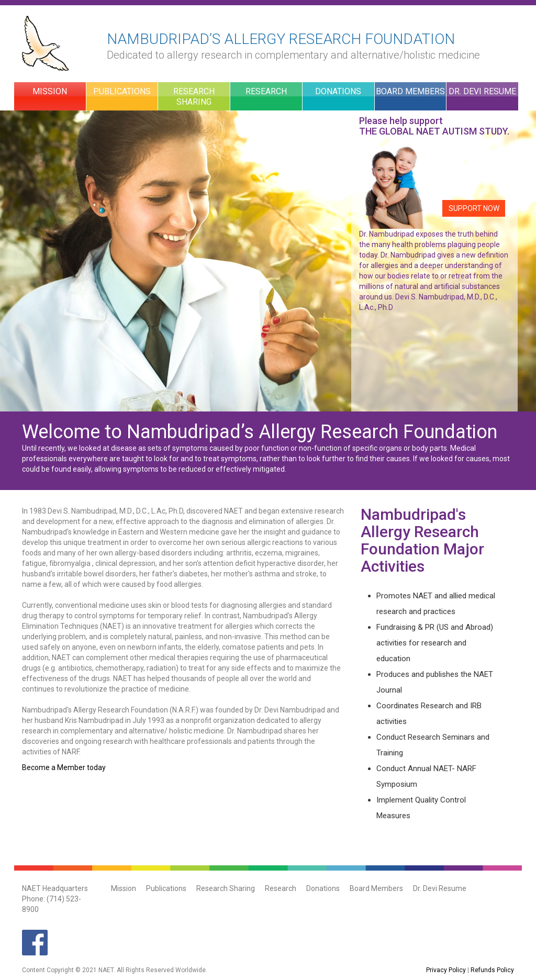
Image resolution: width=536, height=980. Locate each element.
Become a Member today (64, 767)
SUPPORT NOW (474, 208)
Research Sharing (194, 97)
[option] (268, 261)
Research (266, 91)
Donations (338, 91)
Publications (122, 91)
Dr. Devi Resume (482, 91)
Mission (50, 91)
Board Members (410, 91)
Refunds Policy (492, 970)
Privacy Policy (446, 970)
